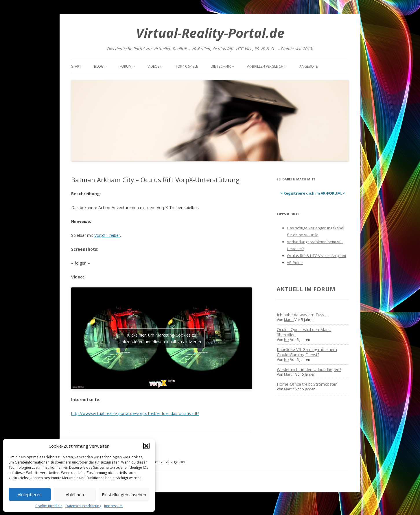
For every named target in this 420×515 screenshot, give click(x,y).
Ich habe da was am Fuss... (302, 315)
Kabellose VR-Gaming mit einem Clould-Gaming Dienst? (307, 352)
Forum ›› (127, 66)
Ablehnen (75, 494)
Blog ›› (100, 66)
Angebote (308, 66)
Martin (289, 374)
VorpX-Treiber (107, 235)
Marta (289, 320)
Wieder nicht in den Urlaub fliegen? (309, 369)
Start (76, 66)
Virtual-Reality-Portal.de (210, 33)
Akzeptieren (30, 494)
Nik (287, 340)
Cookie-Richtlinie (49, 506)
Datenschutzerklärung (83, 506)
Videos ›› (155, 66)
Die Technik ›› (222, 66)
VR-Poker (295, 263)
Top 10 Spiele (187, 66)
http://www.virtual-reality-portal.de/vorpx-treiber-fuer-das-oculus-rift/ (135, 413)
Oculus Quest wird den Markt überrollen (304, 332)
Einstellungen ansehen (124, 494)
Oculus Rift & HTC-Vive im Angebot (317, 256)
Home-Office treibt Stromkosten (307, 384)
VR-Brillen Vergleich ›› (267, 66)
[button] (146, 446)
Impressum (113, 506)
